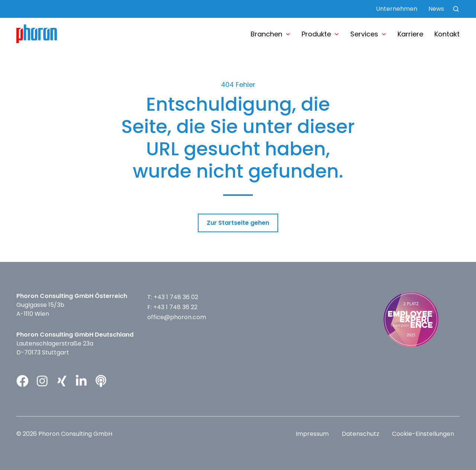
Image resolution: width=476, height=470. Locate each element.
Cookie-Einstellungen (423, 434)
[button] (456, 9)
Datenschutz (361, 434)
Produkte (316, 34)
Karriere (410, 34)
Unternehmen (397, 9)
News (436, 9)
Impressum (312, 434)
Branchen (266, 34)
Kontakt (447, 34)
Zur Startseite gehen (238, 223)
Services (364, 34)
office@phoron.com (177, 317)
